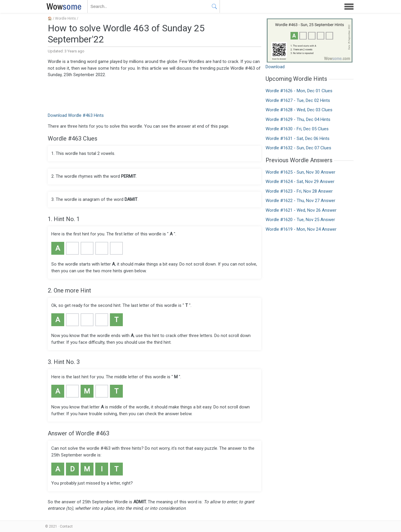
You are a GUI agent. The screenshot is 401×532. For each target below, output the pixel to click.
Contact (66, 526)
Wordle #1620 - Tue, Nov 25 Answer (300, 220)
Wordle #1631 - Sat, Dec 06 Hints (298, 138)
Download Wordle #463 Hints (76, 115)
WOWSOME (63, 6)
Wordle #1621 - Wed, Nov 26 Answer (301, 210)
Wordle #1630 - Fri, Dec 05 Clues (297, 129)
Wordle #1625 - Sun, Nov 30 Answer (300, 172)
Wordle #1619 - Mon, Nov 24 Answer (301, 229)
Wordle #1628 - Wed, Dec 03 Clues (299, 110)
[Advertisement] (154, 95)
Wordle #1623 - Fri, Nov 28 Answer (299, 191)
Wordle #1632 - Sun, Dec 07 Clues (298, 148)
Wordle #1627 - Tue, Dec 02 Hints (298, 100)
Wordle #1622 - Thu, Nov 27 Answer (300, 201)
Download (275, 67)
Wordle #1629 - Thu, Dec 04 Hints (298, 119)
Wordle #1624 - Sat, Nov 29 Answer (300, 182)
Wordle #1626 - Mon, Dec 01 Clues (299, 91)
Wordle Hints (66, 18)
